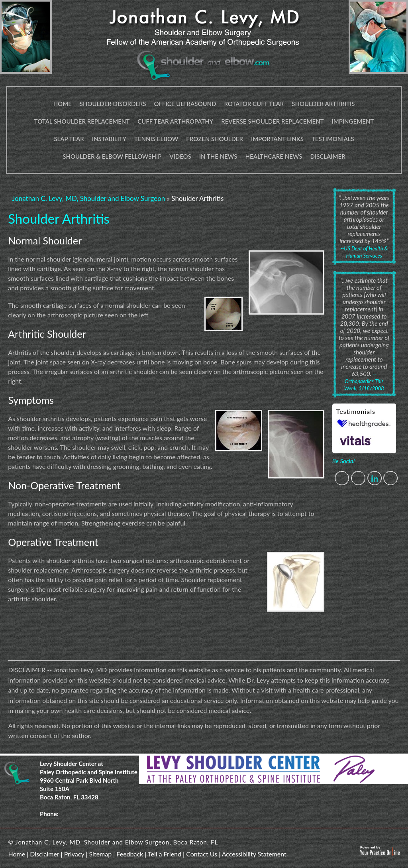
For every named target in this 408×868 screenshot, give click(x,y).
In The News (218, 156)
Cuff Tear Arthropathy (175, 121)
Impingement (353, 121)
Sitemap (100, 854)
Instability (109, 139)
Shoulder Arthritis (323, 104)
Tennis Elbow (156, 139)
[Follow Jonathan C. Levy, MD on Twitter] (358, 478)
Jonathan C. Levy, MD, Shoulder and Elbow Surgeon (88, 198)
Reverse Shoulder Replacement (272, 121)
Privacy (74, 854)
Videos (180, 156)
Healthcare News (274, 156)
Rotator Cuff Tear (254, 104)
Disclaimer (328, 156)
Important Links (277, 139)
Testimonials (333, 139)
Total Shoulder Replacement (82, 121)
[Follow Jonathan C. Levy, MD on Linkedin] (375, 478)
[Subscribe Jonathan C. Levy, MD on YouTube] (391, 478)
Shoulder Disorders (113, 104)
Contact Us (202, 854)
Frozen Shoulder (215, 139)
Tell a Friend (165, 854)
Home (63, 104)
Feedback (130, 854)
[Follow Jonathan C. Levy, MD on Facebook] (342, 478)
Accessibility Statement (254, 854)
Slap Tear (69, 139)
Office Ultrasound (185, 104)
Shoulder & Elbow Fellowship (112, 156)
